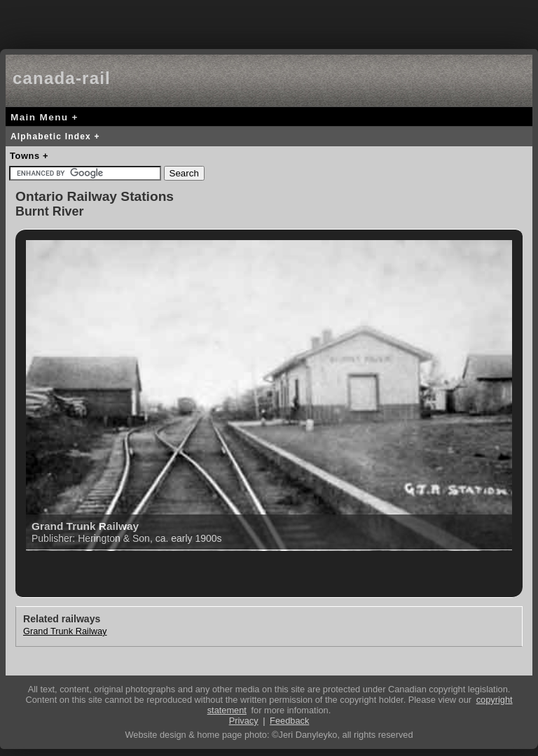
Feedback (289, 721)
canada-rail (62, 78)
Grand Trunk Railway (65, 631)
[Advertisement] (269, 21)
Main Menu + (44, 117)
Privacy (244, 721)
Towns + (29, 156)
